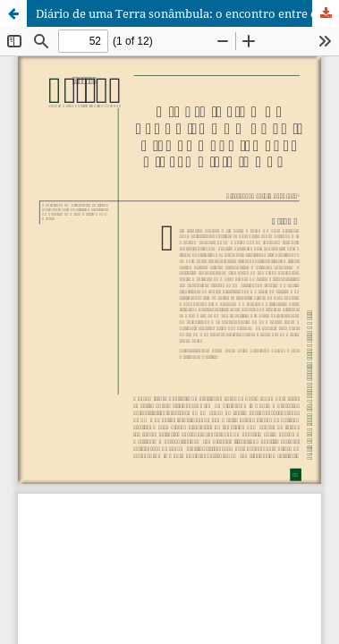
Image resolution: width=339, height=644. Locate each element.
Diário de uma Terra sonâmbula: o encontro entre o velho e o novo (187, 13)
